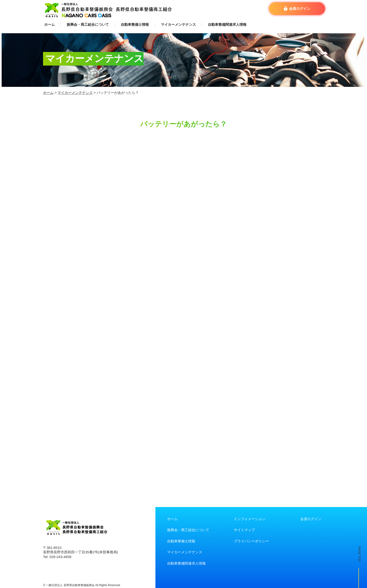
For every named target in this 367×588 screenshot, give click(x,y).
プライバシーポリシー (251, 541)
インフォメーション (250, 519)
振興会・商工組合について (88, 24)
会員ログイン (311, 519)
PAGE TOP (355, 534)
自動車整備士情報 (135, 24)
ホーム (50, 24)
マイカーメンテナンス (178, 24)
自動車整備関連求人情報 (227, 24)
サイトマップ (244, 530)
